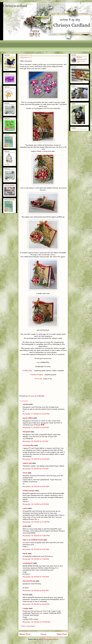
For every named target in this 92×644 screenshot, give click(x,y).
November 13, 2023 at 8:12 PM (36, 590)
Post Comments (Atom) (49, 639)
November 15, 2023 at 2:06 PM (36, 604)
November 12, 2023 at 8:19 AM (36, 504)
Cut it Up (38, 379)
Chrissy (80, 57)
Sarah (25, 553)
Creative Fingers (37, 375)
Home (43, 634)
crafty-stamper (29, 491)
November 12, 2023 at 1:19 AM (35, 441)
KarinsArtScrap (29, 581)
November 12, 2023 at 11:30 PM (36, 536)
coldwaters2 (28, 563)
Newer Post (25, 634)
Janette (26, 404)
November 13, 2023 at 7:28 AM (36, 559)
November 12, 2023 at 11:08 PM (36, 522)
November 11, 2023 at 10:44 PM (36, 414)
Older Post (62, 634)
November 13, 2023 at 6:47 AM (36, 549)
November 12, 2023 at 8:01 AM (36, 486)
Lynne (25, 508)
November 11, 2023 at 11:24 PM (36, 427)
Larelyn (26, 608)
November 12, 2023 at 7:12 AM (36, 469)
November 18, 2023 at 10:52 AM (36, 622)
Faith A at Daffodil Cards (33, 540)
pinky (25, 526)
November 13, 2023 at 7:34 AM (36, 577)
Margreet (26, 432)
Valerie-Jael (27, 463)
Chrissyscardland (15, 6)
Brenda (25, 595)
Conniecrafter (28, 445)
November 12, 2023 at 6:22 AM (36, 459)
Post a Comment (28, 626)
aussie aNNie (28, 418)
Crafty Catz (27, 370)
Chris (25, 473)
